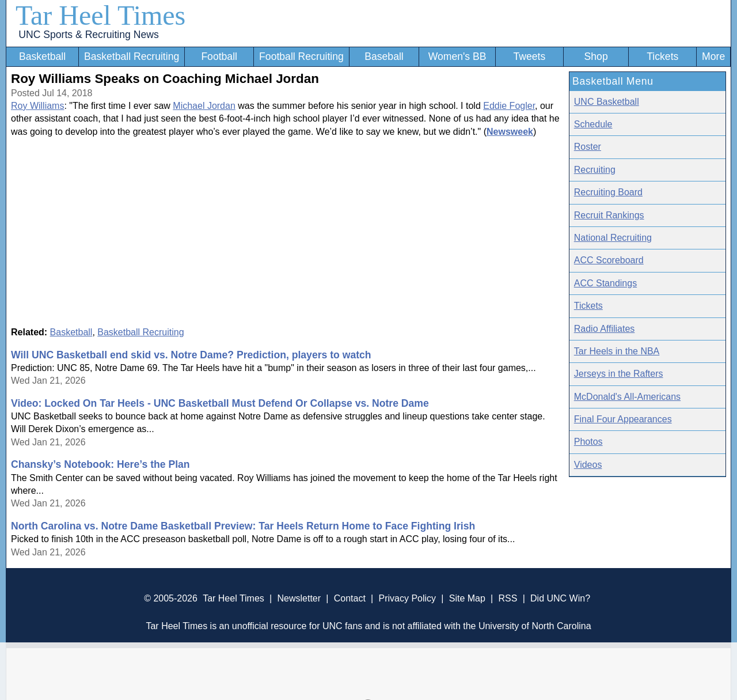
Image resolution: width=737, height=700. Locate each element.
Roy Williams (37, 106)
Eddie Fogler (509, 106)
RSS (508, 598)
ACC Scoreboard (609, 260)
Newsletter (299, 598)
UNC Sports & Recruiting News (88, 35)
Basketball (42, 56)
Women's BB (457, 56)
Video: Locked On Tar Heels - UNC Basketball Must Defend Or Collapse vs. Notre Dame (220, 403)
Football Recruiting (301, 56)
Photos (588, 442)
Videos (588, 465)
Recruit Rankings (609, 215)
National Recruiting (613, 238)
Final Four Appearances (623, 419)
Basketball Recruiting (132, 56)
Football (219, 56)
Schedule (593, 124)
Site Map (467, 598)
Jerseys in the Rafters (619, 374)
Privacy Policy (407, 598)
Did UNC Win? (560, 598)
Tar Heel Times (100, 15)
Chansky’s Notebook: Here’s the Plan (100, 464)
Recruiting (595, 170)
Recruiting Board (608, 192)
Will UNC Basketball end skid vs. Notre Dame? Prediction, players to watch (191, 355)
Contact (350, 598)
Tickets (662, 56)
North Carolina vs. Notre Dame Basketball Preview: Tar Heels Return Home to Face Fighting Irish (243, 526)
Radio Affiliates (605, 329)
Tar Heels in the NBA (617, 351)
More (713, 56)
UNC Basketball (607, 102)
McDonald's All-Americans (627, 397)
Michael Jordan (204, 106)
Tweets (529, 56)
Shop (596, 56)
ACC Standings (605, 283)
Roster (588, 147)
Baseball (384, 56)
